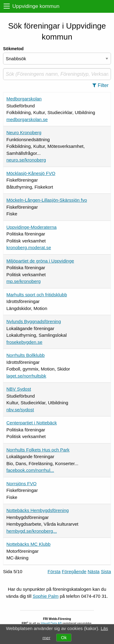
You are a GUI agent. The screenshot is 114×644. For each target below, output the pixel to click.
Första (54, 571)
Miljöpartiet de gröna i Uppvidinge (40, 261)
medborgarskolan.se (27, 119)
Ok (64, 638)
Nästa (93, 571)
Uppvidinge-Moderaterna (31, 227)
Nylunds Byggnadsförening (34, 321)
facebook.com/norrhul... (30, 470)
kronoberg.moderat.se (29, 247)
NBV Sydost (19, 389)
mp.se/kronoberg (24, 281)
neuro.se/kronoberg (26, 160)
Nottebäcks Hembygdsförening (38, 510)
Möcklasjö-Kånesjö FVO (31, 173)
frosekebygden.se (24, 342)
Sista (106, 571)
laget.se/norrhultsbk (26, 376)
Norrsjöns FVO (21, 484)
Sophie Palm (45, 596)
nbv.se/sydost (20, 410)
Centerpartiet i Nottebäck (32, 423)
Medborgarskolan (24, 99)
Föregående (74, 571)
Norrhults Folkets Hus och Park (38, 450)
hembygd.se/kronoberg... (32, 531)
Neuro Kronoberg (24, 132)
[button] (102, 85)
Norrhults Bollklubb (26, 355)
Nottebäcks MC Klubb (28, 544)
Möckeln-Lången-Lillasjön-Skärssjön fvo (47, 200)
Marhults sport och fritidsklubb (37, 295)
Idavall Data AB (51, 623)
